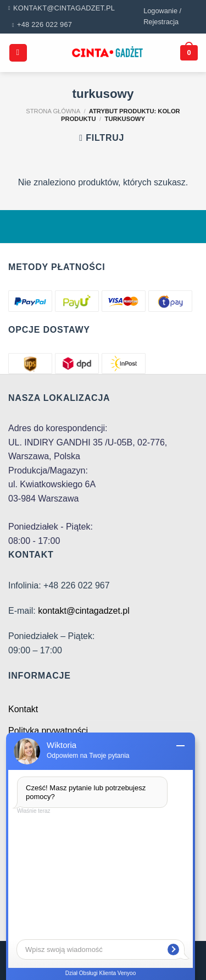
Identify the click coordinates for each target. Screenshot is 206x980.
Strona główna (53, 111)
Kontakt (23, 709)
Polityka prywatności (48, 731)
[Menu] (18, 53)
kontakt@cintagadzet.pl (84, 611)
